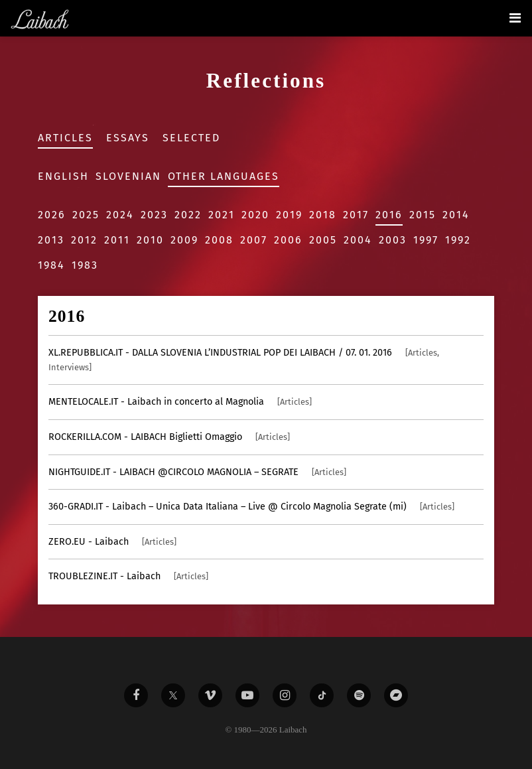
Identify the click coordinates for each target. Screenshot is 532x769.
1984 (51, 265)
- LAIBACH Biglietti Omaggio (169, 437)
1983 (85, 265)
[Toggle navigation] (515, 18)
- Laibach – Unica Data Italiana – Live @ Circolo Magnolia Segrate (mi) (251, 507)
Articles (65, 138)
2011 (117, 240)
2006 (288, 240)
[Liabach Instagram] (285, 695)
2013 (51, 240)
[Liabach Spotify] (359, 695)
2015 (423, 215)
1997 (426, 240)
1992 (458, 240)
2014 (456, 215)
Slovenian (128, 176)
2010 (150, 240)
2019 (289, 215)
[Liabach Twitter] (173, 695)
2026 (52, 215)
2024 (120, 215)
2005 (323, 240)
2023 (154, 215)
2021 (222, 215)
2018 (323, 215)
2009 (184, 240)
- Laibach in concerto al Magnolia (180, 402)
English (63, 176)
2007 (254, 240)
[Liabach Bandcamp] (396, 695)
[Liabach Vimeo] (210, 695)
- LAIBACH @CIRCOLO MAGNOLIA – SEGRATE (197, 472)
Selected (191, 138)
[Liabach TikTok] (322, 695)
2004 (358, 240)
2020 (255, 215)
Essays (128, 138)
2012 (84, 240)
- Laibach (112, 542)
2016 (389, 215)
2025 (86, 215)
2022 (188, 215)
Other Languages (224, 176)
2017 (356, 215)
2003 (393, 240)
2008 (219, 240)
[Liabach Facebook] (136, 695)
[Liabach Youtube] (247, 695)
